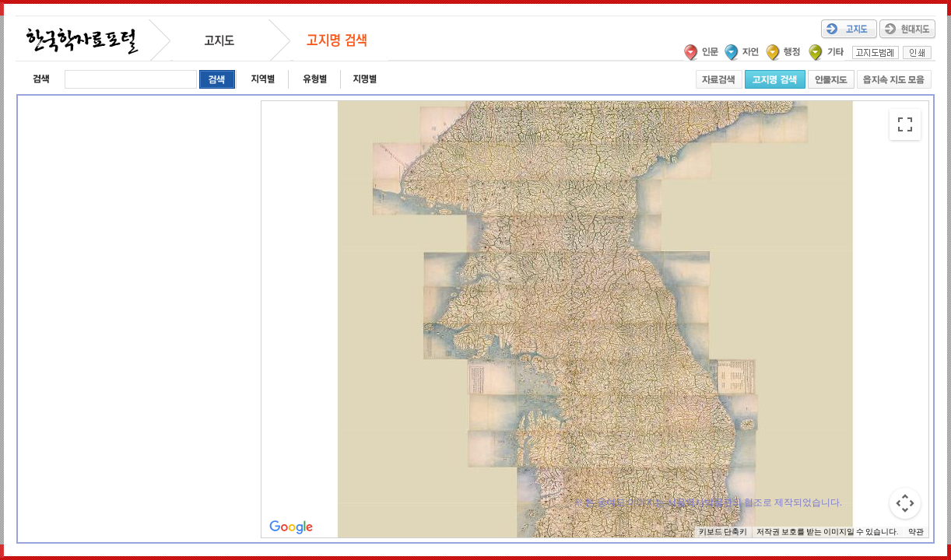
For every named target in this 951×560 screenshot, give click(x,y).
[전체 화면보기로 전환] (905, 124)
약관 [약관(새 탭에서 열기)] (916, 532)
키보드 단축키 (723, 532)
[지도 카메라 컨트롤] (905, 503)
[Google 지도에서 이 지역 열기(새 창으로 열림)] (291, 527)
